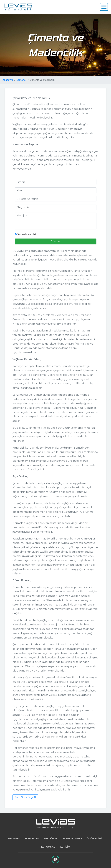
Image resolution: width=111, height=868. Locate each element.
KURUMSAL (48, 847)
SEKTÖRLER (51, 838)
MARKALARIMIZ (73, 838)
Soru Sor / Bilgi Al (25, 797)
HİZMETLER (32, 838)
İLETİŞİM (65, 847)
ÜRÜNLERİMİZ (95, 838)
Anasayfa (8, 80)
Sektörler (21, 80)
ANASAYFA (14, 838)
